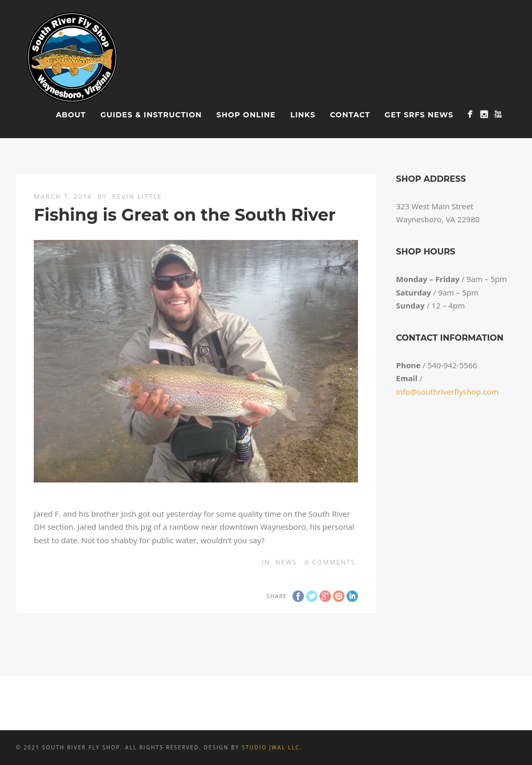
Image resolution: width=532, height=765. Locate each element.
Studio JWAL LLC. (272, 747)
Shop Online (246, 115)
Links (303, 115)
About (71, 115)
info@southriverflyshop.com (447, 392)
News (286, 562)
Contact (350, 115)
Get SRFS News (419, 115)
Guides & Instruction (151, 115)
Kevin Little (137, 197)
